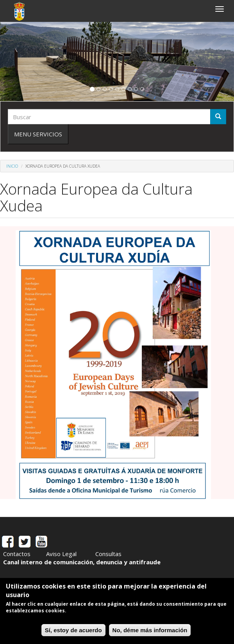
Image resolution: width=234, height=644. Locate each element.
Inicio (12, 166)
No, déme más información (150, 630)
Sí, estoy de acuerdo (73, 630)
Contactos (17, 554)
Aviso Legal (61, 554)
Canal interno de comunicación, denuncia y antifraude (82, 562)
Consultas (108, 554)
